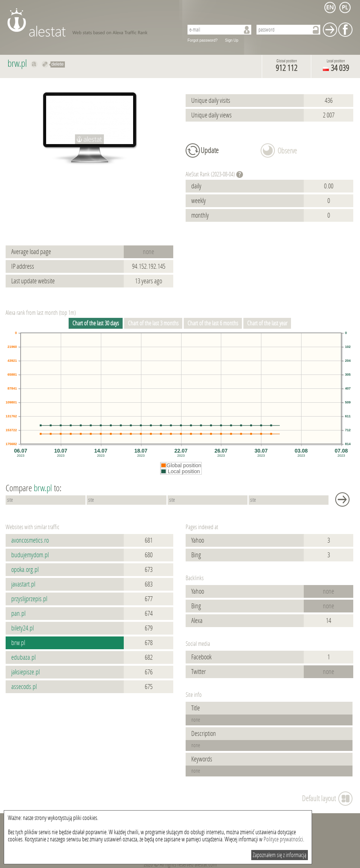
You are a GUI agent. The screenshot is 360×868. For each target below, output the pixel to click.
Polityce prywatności (283, 839)
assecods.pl (24, 687)
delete (58, 64)
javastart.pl (23, 584)
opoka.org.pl (25, 570)
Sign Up (232, 40)
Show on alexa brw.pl (34, 64)
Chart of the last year (267, 323)
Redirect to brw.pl (45, 64)
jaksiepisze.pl (25, 672)
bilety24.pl (22, 628)
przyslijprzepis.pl (29, 599)
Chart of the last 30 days (96, 323)
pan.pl (18, 614)
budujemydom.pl (30, 555)
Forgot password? (202, 40)
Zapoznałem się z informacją (280, 855)
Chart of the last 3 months (153, 323)
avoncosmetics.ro (30, 540)
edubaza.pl (23, 657)
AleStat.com (91, 23)
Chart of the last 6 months (213, 323)
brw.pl (18, 643)
